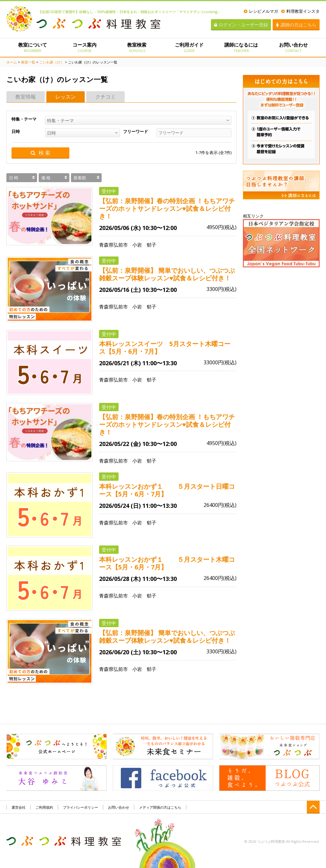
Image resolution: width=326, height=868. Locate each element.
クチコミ (105, 97)
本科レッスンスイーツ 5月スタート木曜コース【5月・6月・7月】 (165, 348)
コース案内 (85, 47)
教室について (32, 47)
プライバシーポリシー (81, 807)
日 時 (14, 178)
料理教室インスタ (300, 11)
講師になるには (241, 47)
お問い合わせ (294, 47)
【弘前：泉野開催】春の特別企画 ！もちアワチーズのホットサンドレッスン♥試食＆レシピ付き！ (167, 209)
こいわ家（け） (52, 62)
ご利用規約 (44, 807)
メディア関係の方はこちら (160, 807)
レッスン (66, 97)
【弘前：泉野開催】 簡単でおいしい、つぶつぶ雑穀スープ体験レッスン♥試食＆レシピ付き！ (167, 274)
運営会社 (19, 807)
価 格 (46, 178)
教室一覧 (28, 62)
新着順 (80, 178)
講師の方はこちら (296, 25)
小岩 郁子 (144, 245)
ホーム (12, 62)
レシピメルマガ (261, 11)
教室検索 (137, 47)
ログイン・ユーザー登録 (241, 25)
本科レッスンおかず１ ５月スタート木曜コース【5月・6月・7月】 (167, 563)
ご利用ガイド (189, 47)
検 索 (40, 153)
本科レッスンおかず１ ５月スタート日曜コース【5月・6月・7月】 (167, 490)
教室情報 (26, 97)
